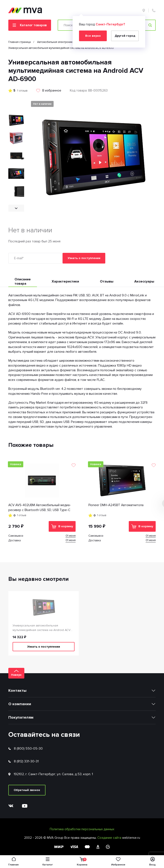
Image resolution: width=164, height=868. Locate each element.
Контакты (17, 690)
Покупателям (21, 717)
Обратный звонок (27, 790)
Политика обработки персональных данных (82, 829)
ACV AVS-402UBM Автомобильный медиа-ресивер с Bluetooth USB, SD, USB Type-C (40, 508)
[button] (16, 208)
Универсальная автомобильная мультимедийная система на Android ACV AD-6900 (42, 628)
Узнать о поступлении (84, 258)
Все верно (93, 36)
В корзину (62, 526)
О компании (20, 704)
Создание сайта (110, 838)
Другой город (125, 36)
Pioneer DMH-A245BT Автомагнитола (116, 505)
